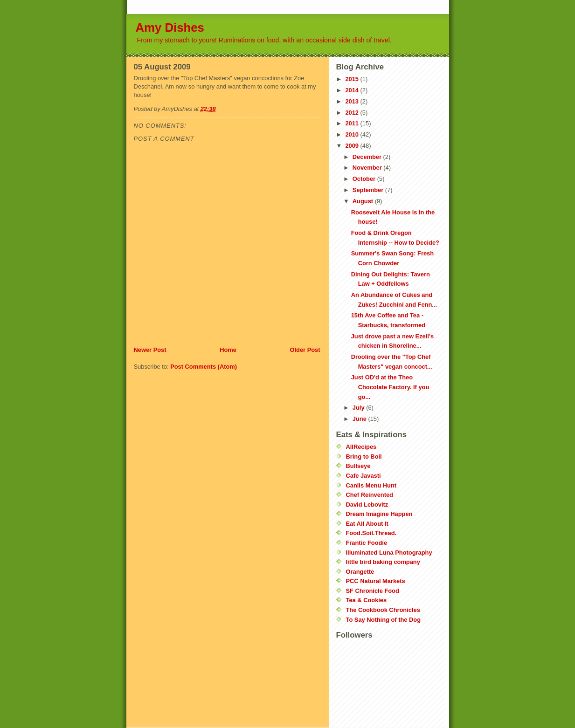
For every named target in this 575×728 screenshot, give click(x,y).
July (359, 408)
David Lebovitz (367, 505)
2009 (353, 146)
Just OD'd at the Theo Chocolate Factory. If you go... (390, 387)
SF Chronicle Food (373, 591)
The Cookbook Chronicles (383, 610)
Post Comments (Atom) (204, 367)
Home (228, 350)
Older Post (305, 350)
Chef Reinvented (370, 495)
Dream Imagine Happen (379, 514)
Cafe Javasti (364, 476)
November (368, 168)
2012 (353, 113)
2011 (353, 123)
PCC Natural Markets (376, 581)
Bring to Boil (364, 457)
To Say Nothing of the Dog (383, 620)
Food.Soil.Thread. (371, 533)
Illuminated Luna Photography (389, 553)
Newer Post (150, 350)
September (369, 190)
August (364, 201)
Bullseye (358, 466)
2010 (353, 134)
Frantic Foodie (367, 543)
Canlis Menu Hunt (371, 485)
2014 (353, 90)
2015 (353, 79)
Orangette (360, 572)
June (360, 419)
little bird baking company (383, 562)
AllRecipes (361, 447)
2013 (353, 101)
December (368, 157)
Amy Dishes (170, 27)
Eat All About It (367, 524)
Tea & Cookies (367, 600)
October (365, 179)
